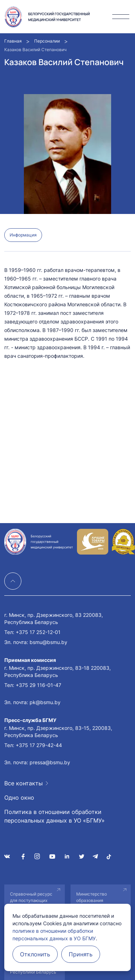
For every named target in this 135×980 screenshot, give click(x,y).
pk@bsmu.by (45, 702)
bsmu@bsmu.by (48, 642)
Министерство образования (92, 897)
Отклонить (35, 954)
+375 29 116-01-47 (38, 685)
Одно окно (19, 798)
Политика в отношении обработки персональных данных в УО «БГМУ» (54, 816)
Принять (81, 954)
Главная (13, 41)
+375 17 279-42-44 (39, 745)
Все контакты (24, 783)
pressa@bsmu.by (50, 762)
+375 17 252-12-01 (38, 632)
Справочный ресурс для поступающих (31, 897)
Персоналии (47, 41)
